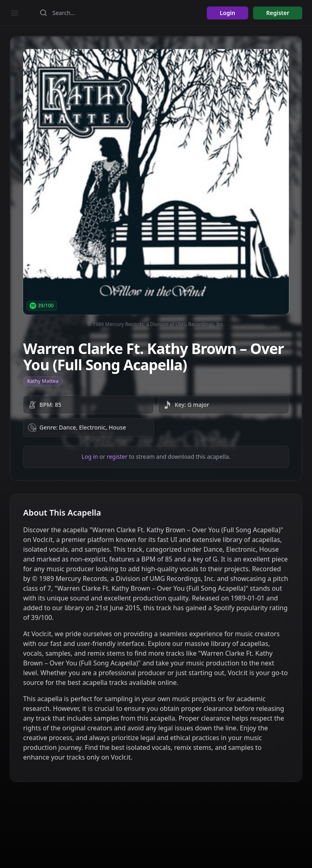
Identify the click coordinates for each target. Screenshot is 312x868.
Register (278, 13)
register (117, 457)
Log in (90, 457)
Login (227, 13)
